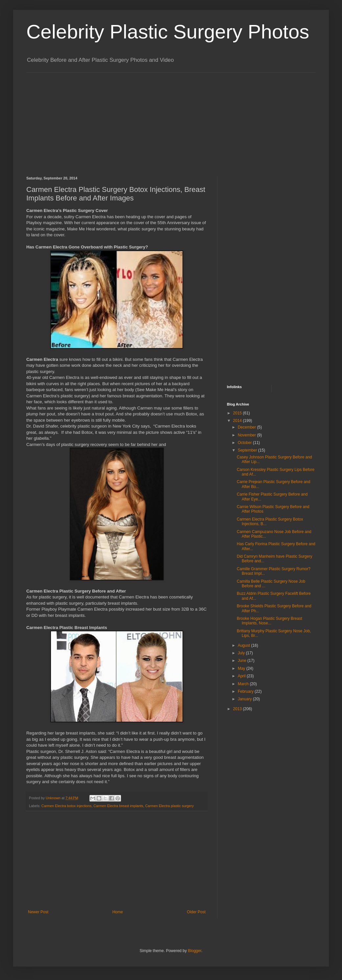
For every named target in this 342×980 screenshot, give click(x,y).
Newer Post (38, 912)
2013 (238, 709)
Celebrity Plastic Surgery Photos (168, 32)
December (247, 427)
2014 (238, 421)
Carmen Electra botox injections (66, 806)
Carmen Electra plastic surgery (169, 806)
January (245, 699)
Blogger (195, 951)
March (244, 684)
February (246, 691)
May (242, 668)
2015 (238, 413)
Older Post (196, 912)
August (244, 645)
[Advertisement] (139, 119)
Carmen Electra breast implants (118, 806)
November (247, 435)
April (242, 676)
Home (118, 912)
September (248, 450)
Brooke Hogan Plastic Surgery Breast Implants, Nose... (269, 621)
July (242, 653)
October (245, 443)
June (243, 661)
